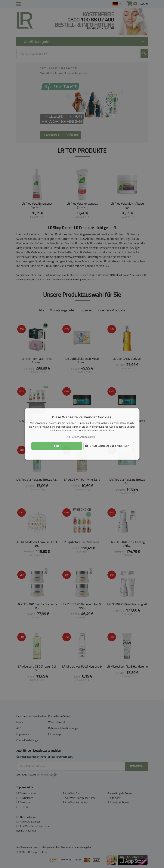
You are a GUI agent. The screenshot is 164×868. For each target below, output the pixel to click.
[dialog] (82, 434)
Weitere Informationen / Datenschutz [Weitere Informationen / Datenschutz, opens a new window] (93, 431)
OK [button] (57, 446)
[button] (82, 437)
